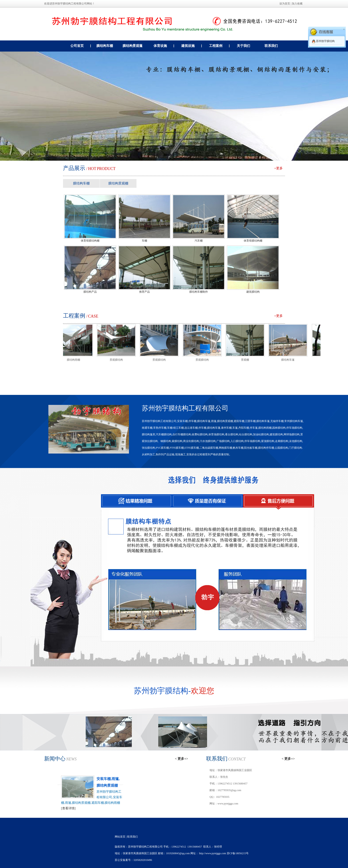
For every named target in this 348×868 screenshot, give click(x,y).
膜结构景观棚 (118, 183)
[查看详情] (68, 808)
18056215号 (242, 853)
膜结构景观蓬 (132, 46)
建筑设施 (192, 46)
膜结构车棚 (105, 46)
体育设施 (164, 46)
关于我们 (243, 46)
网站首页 (120, 837)
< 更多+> (181, 759)
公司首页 (81, 46)
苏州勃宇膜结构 (325, 41)
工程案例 (219, 46)
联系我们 (271, 46)
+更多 (279, 168)
